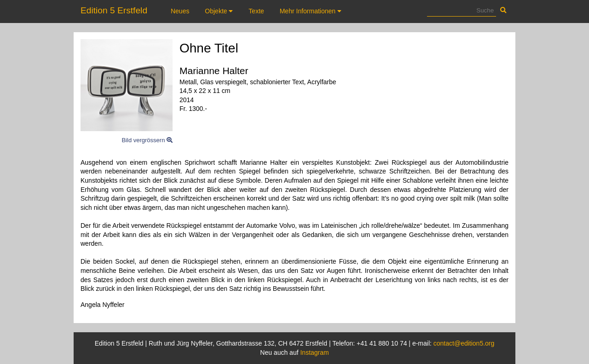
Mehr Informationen (311, 11)
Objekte (219, 11)
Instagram (314, 352)
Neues (180, 11)
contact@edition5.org (464, 343)
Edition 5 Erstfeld (114, 10)
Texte (256, 11)
